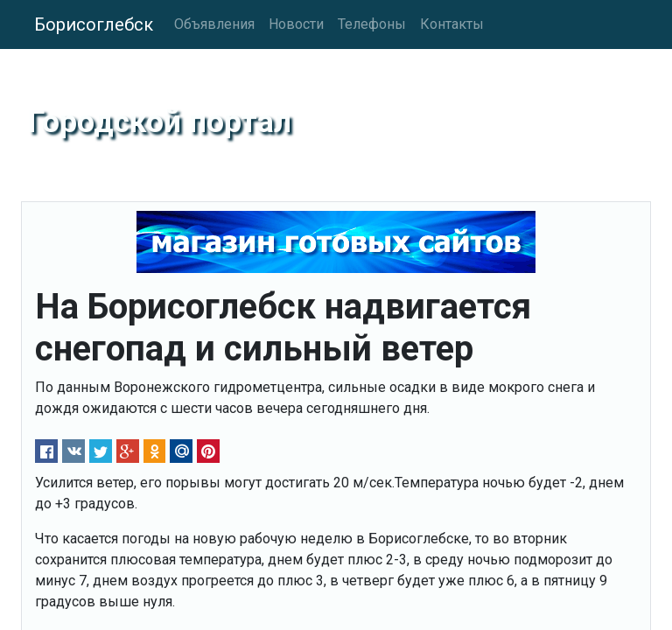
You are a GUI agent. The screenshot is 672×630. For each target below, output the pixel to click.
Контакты (452, 24)
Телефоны (372, 24)
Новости (296, 24)
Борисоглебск (94, 24)
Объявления (214, 24)
